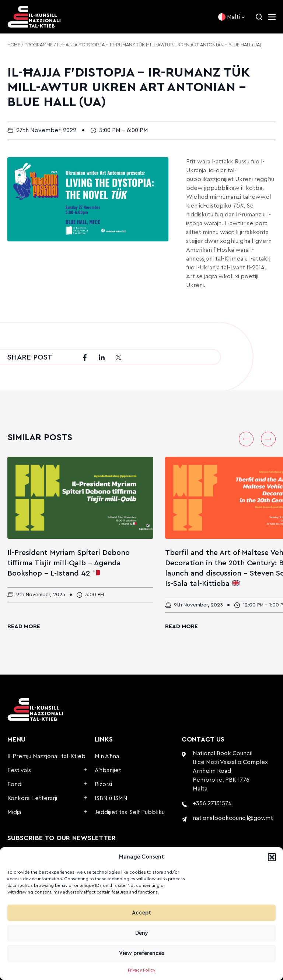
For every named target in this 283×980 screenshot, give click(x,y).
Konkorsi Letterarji (32, 798)
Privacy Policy (141, 970)
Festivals (19, 770)
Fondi (15, 784)
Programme (39, 45)
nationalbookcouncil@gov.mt (233, 818)
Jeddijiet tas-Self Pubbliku (130, 812)
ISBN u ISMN (111, 798)
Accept (141, 913)
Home (14, 45)
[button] (272, 857)
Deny (142, 933)
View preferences (142, 953)
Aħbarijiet (108, 770)
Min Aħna (107, 756)
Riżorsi (103, 784)
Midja (14, 812)
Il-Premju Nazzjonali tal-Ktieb (46, 756)
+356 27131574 (212, 803)
